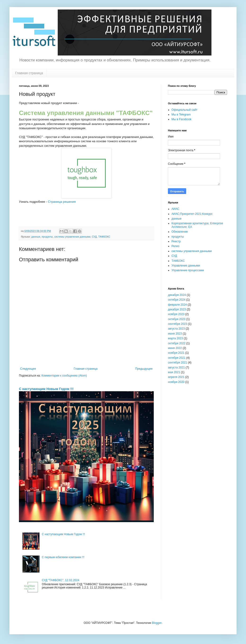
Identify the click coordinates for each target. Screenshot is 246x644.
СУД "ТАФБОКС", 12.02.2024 (61, 580)
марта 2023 (175, 338)
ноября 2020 (176, 382)
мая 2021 (174, 372)
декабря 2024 (177, 295)
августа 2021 (176, 368)
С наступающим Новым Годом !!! (46, 389)
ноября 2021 (176, 353)
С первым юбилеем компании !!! (63, 557)
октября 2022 (177, 343)
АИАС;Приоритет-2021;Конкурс (192, 214)
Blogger (157, 623)
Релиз (175, 246)
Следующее (28, 369)
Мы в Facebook (181, 119)
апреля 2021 (176, 377)
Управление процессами (188, 270)
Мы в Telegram (181, 115)
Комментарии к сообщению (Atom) (64, 376)
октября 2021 (177, 358)
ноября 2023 (176, 314)
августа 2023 (176, 329)
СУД (94, 237)
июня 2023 (175, 334)
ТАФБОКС (104, 237)
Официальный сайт (184, 110)
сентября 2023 (178, 324)
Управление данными (186, 266)
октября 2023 (177, 319)
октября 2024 (177, 300)
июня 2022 (175, 348)
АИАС (175, 209)
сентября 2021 (178, 363)
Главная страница (29, 73)
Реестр (176, 241)
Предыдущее (144, 369)
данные (36, 237)
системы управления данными (72, 237)
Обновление (180, 232)
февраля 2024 (177, 305)
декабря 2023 (177, 309)
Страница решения (62, 202)
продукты (47, 237)
